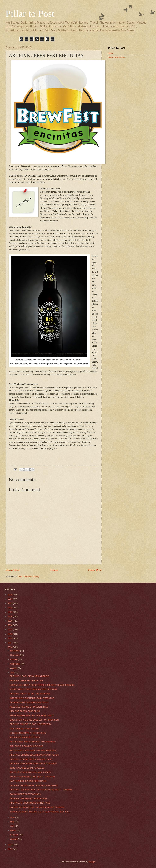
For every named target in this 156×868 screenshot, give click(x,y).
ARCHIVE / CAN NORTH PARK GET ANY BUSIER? (33, 764)
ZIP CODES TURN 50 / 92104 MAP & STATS (30, 772)
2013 (10, 647)
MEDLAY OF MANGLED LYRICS (25, 737)
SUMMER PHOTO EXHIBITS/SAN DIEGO (29, 702)
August (14, 668)
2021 (10, 612)
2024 (10, 599)
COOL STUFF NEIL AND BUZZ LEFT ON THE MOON (34, 720)
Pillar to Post (30, 14)
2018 (10, 625)
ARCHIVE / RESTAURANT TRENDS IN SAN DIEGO (34, 785)
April (13, 826)
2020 (10, 616)
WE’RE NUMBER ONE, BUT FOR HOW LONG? (32, 715)
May (12, 822)
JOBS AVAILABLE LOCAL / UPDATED (27, 768)
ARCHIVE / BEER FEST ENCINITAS (26, 681)
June (13, 817)
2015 (10, 638)
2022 (10, 608)
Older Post (95, 570)
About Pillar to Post (117, 57)
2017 (10, 630)
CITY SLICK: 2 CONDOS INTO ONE (26, 746)
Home (54, 570)
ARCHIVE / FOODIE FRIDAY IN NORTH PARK (31, 759)
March (13, 830)
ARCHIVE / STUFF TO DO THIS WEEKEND (30, 694)
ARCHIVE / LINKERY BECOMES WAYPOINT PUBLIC (34, 755)
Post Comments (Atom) (29, 576)
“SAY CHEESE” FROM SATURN (25, 729)
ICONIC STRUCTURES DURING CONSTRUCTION (33, 689)
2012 (10, 845)
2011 (10, 849)
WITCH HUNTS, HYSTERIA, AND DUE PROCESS (33, 750)
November (15, 655)
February (15, 835)
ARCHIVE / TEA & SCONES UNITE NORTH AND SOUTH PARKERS (41, 790)
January (14, 839)
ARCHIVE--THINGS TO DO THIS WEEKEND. (30, 724)
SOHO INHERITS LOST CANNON (25, 794)
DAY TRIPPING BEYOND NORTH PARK (28, 781)
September (16, 664)
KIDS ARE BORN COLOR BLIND (25, 711)
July (12, 673)
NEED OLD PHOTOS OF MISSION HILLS (29, 707)
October (14, 659)
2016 (10, 634)
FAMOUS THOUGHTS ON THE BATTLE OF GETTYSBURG (37, 807)
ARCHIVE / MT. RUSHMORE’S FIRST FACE (30, 803)
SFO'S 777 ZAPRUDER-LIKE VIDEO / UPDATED (32, 777)
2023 (10, 603)
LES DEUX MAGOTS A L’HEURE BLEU (28, 733)
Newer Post (13, 570)
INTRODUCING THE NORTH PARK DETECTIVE (32, 698)
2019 (10, 621)
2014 (10, 643)
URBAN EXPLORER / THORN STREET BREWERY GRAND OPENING (42, 685)
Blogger (92, 862)
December (15, 651)
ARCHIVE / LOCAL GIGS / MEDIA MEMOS (29, 676)
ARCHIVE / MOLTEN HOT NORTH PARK (29, 799)
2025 (10, 595)
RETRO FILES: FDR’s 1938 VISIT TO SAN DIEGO (33, 742)
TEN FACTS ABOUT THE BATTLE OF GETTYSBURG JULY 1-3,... (40, 812)
